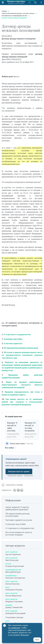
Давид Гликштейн (14, 607)
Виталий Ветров (13, 572)
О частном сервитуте (13, 343)
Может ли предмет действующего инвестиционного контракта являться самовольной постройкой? (22, 385)
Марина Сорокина (14, 601)
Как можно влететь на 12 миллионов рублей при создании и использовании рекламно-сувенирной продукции (22, 402)
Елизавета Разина (14, 590)
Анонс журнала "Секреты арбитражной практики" (17, 508)
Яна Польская (12, 560)
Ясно (37, 640)
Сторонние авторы (14, 617)
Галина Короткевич (15, 566)
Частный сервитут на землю (19, 520)
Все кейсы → (11, 448)
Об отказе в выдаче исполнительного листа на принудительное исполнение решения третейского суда (22, 355)
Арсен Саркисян (13, 554)
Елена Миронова (13, 596)
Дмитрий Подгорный (15, 613)
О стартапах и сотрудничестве (17, 334)
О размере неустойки (13, 339)
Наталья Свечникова (15, 578)
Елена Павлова (12, 584)
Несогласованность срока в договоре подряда (19, 533)
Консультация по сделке (19, 471)
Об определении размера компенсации (21, 348)
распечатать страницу (12, 485)
